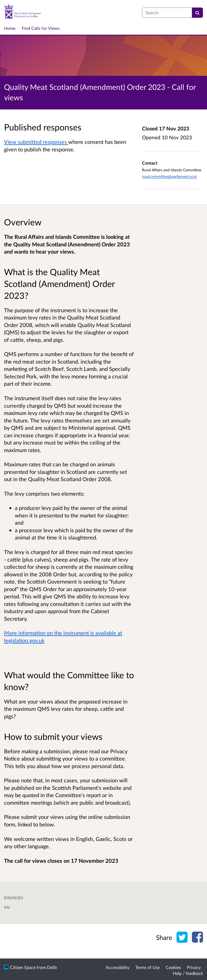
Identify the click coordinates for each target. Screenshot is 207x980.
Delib (52, 967)
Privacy (194, 967)
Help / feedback (188, 973)
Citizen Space (23, 967)
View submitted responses (36, 142)
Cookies (173, 967)
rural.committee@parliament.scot (169, 176)
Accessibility (118, 967)
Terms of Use (148, 967)
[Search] (197, 13)
